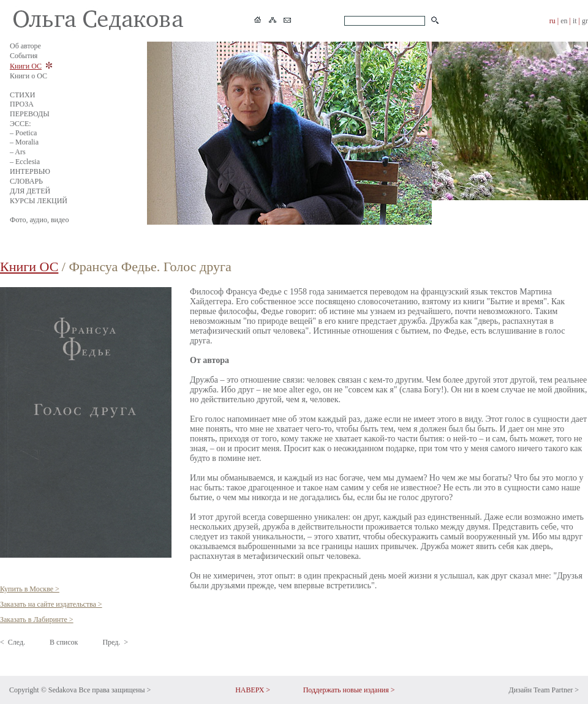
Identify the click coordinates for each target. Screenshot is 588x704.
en (564, 21)
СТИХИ (22, 95)
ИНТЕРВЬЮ (30, 171)
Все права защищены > (115, 690)
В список (64, 642)
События (24, 56)
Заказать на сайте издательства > (51, 604)
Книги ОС (26, 66)
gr (585, 21)
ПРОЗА (22, 104)
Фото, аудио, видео (39, 220)
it (575, 21)
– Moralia (24, 142)
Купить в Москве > (30, 589)
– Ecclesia (25, 162)
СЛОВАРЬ (26, 181)
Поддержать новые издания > (349, 690)
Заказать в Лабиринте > (37, 620)
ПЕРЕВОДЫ (30, 114)
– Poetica (23, 133)
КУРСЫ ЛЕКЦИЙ (39, 201)
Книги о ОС (28, 76)
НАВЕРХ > (253, 690)
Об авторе (25, 46)
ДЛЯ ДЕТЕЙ (30, 191)
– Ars (18, 152)
